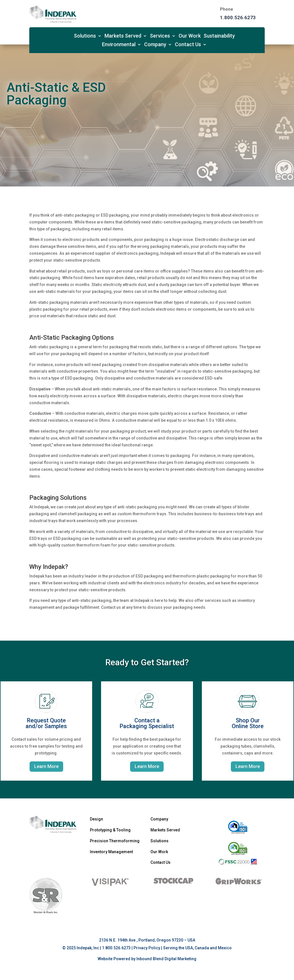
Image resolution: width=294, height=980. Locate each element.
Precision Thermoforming (115, 841)
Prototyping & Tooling (110, 830)
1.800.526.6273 (238, 17)
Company (155, 45)
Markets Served (123, 36)
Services (160, 36)
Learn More (46, 766)
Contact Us (188, 45)
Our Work (190, 36)
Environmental (119, 45)
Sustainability (219, 36)
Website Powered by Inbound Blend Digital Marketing (147, 959)
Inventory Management (111, 852)
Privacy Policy (147, 948)
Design (96, 819)
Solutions (85, 36)
